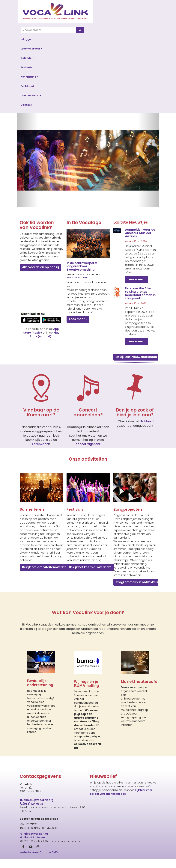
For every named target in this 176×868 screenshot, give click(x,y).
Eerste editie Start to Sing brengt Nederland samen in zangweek (140, 293)
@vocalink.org (37, 800)
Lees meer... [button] (78, 319)
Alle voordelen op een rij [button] (40, 267)
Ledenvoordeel (31, 49)
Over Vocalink (31, 95)
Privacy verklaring (34, 834)
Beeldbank (29, 86)
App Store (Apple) (41, 331)
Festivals (26, 67)
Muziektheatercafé (139, 682)
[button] (28, 160)
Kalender (28, 58)
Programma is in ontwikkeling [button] (139, 582)
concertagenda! (88, 444)
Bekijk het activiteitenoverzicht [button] (46, 567)
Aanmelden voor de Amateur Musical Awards (140, 233)
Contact (26, 105)
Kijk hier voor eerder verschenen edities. (121, 792)
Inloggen (27, 39)
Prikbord (147, 421)
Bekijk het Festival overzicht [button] (90, 567)
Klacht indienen (32, 837)
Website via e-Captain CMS (39, 852)
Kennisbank (30, 77)
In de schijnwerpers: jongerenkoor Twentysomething (82, 266)
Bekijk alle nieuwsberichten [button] (136, 357)
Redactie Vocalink (77, 277)
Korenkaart (40, 444)
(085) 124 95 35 (32, 804)
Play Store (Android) (44, 334)
